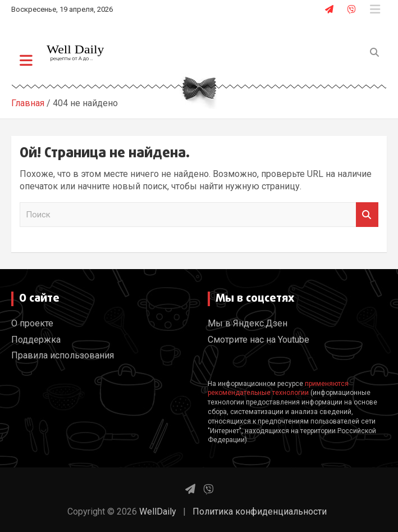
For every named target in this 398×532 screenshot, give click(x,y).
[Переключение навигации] (26, 60)
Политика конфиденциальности (260, 511)
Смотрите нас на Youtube (259, 340)
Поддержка (36, 340)
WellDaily (158, 511)
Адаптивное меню (375, 10)
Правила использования (63, 355)
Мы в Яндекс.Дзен (248, 323)
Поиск (367, 215)
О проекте (32, 323)
